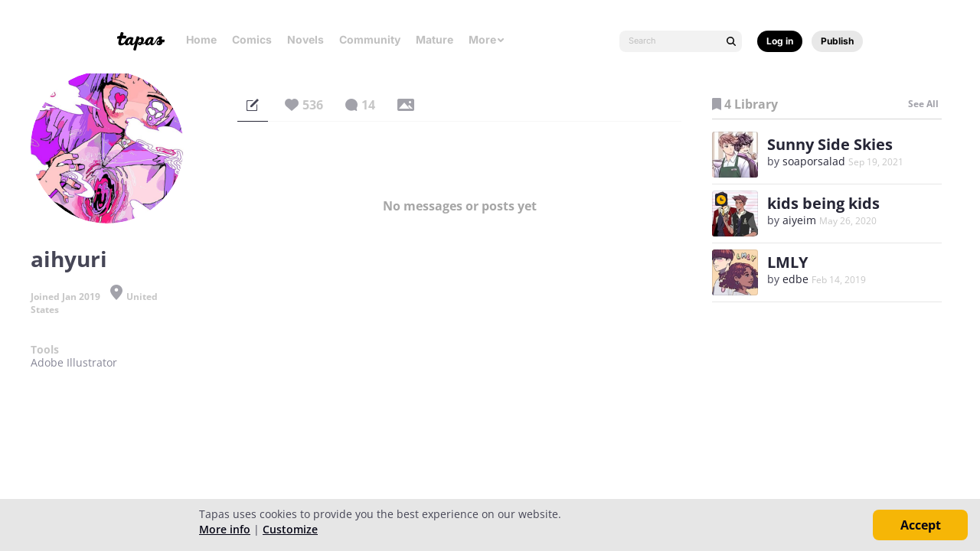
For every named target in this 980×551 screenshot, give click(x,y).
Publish (837, 41)
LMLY (787, 262)
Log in (780, 41)
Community (370, 39)
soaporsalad (814, 161)
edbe (795, 279)
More (487, 39)
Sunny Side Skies (830, 144)
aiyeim (799, 220)
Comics (252, 39)
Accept (921, 525)
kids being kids (823, 203)
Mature (434, 39)
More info (225, 529)
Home (201, 39)
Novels (305, 39)
